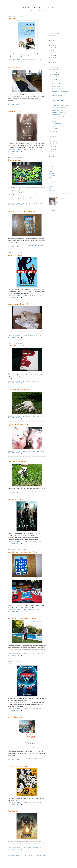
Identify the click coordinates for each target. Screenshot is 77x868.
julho (54, 79)
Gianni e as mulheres (15, 255)
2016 (52, 53)
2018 (52, 48)
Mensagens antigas (41, 855)
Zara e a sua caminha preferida (18, 304)
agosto (54, 77)
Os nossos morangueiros (16, 160)
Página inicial (28, 855)
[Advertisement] (57, 21)
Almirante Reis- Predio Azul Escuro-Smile (22, 552)
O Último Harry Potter (15, 499)
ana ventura (52, 184)
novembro (55, 69)
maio (54, 134)
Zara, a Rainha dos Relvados (17, 462)
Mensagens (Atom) (18, 859)
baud (50, 188)
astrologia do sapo (53, 182)
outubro (54, 72)
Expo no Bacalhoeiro (15, 717)
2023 (52, 36)
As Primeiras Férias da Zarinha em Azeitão (22, 618)
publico (51, 171)
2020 (52, 43)
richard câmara (53, 175)
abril (53, 136)
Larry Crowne (12, 19)
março (54, 139)
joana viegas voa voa (39, 8)
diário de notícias (53, 167)
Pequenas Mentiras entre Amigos (19, 766)
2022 (52, 38)
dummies (51, 180)
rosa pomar (52, 165)
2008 (52, 152)
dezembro (55, 67)
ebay (50, 169)
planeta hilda (52, 190)
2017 (52, 50)
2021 (52, 40)
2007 (52, 154)
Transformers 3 (13, 811)
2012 (52, 62)
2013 (52, 60)
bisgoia (51, 178)
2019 (52, 45)
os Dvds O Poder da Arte (16, 346)
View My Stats (52, 215)
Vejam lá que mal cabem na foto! (19, 425)
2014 (52, 58)
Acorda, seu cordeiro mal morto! (19, 390)
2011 (52, 65)
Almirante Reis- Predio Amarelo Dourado (22, 212)
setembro (55, 74)
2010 (52, 147)
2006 (52, 157)
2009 (52, 149)
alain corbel (52, 173)
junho (54, 131)
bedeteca (51, 186)
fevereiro (54, 141)
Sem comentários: (14, 61)
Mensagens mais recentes (14, 855)
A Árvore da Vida (14, 111)
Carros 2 (11, 664)
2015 (52, 55)
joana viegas (62, 198)
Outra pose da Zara (14, 68)
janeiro (54, 144)
